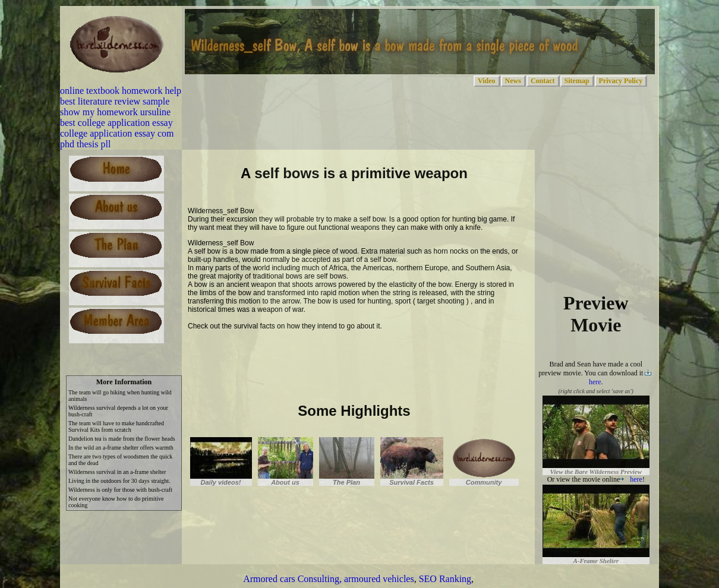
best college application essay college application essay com (117, 128)
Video (487, 81)
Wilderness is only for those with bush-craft (120, 490)
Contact (543, 81)
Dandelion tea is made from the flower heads (122, 439)
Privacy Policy (621, 81)
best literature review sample (115, 101)
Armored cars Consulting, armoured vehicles (328, 579)
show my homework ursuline (115, 112)
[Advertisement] (327, 355)
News (513, 81)
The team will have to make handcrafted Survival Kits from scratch (116, 426)
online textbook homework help (121, 91)
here (631, 479)
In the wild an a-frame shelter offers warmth (121, 448)
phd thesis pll (85, 144)
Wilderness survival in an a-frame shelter (117, 472)
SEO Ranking (445, 579)
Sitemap (577, 81)
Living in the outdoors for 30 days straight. (119, 481)
